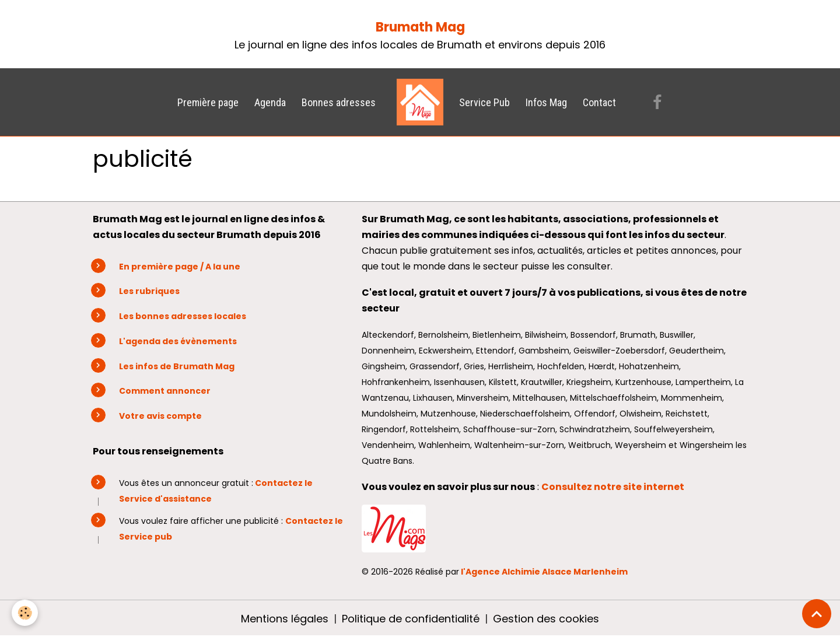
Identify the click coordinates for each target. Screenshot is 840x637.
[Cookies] (25, 613)
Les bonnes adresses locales (183, 316)
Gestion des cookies (546, 619)
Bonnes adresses (339, 102)
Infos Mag (546, 102)
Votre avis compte (160, 416)
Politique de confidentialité (411, 619)
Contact (599, 102)
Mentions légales (285, 619)
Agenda (270, 102)
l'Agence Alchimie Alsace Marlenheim (544, 572)
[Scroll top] (817, 614)
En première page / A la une (180, 267)
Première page (208, 102)
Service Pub (484, 102)
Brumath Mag (420, 27)
